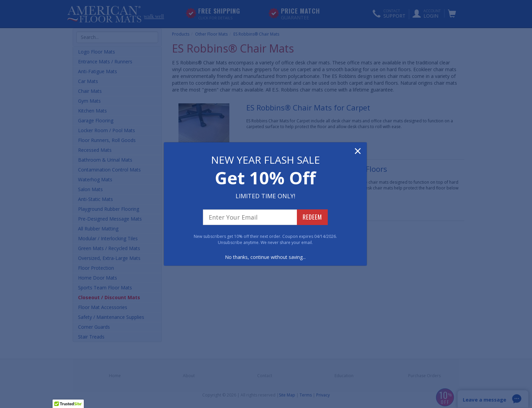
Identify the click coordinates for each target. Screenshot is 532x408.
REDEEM (312, 217)
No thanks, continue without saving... (265, 257)
